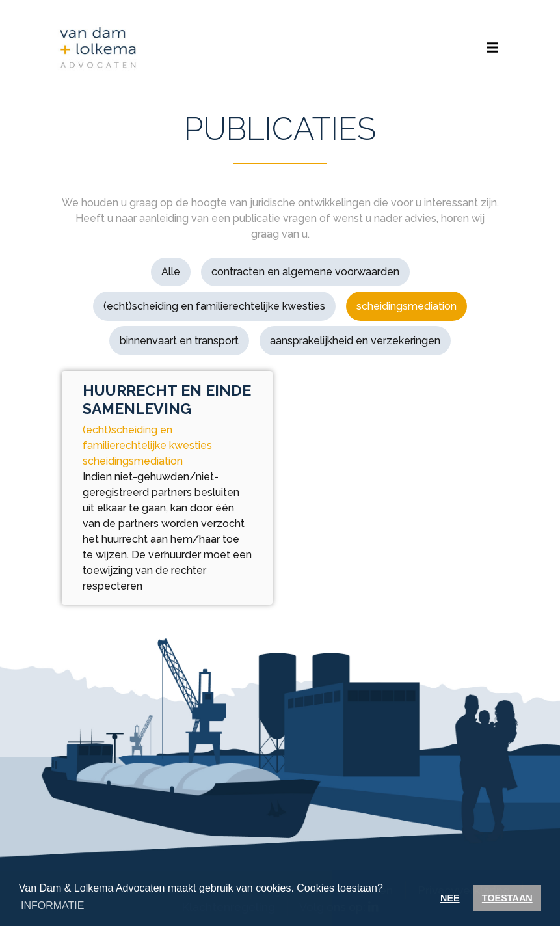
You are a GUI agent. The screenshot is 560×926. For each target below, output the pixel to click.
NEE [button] (450, 898)
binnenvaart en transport (179, 341)
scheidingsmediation (407, 306)
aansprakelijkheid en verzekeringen (355, 341)
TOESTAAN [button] (507, 898)
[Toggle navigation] (492, 48)
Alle (171, 272)
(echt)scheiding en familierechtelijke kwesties (214, 306)
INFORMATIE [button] (52, 906)
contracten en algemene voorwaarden (305, 272)
